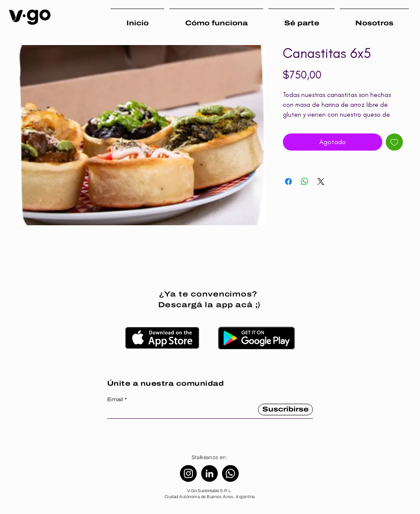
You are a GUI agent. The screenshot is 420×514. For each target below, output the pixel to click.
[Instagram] (188, 473)
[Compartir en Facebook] (288, 181)
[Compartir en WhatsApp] (305, 181)
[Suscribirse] (285, 410)
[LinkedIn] (209, 473)
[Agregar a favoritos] (394, 142)
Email (115, 399)
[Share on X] (321, 181)
